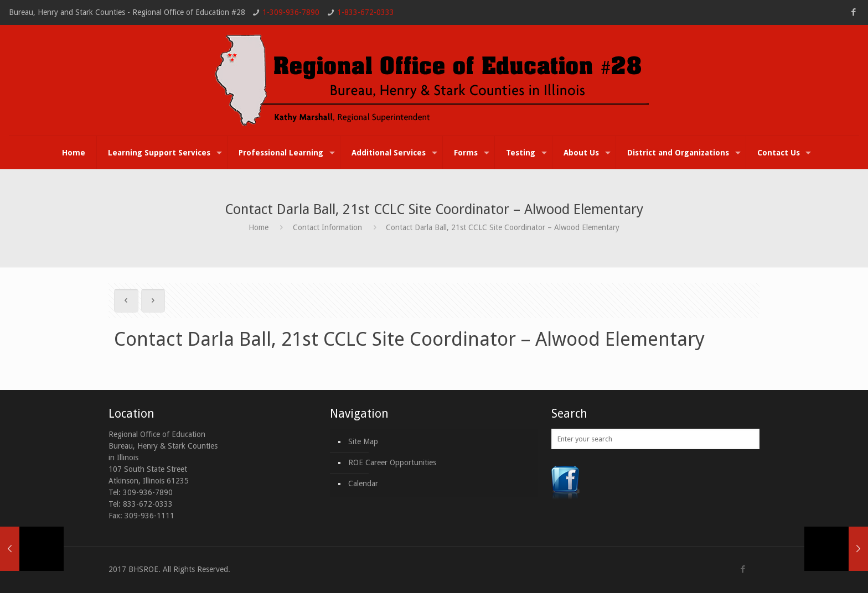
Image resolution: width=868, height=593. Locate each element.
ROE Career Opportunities (392, 462)
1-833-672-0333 (366, 12)
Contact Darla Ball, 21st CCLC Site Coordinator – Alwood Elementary (503, 227)
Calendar (363, 483)
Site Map (363, 441)
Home (259, 227)
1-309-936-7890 (291, 12)
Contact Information (327, 227)
